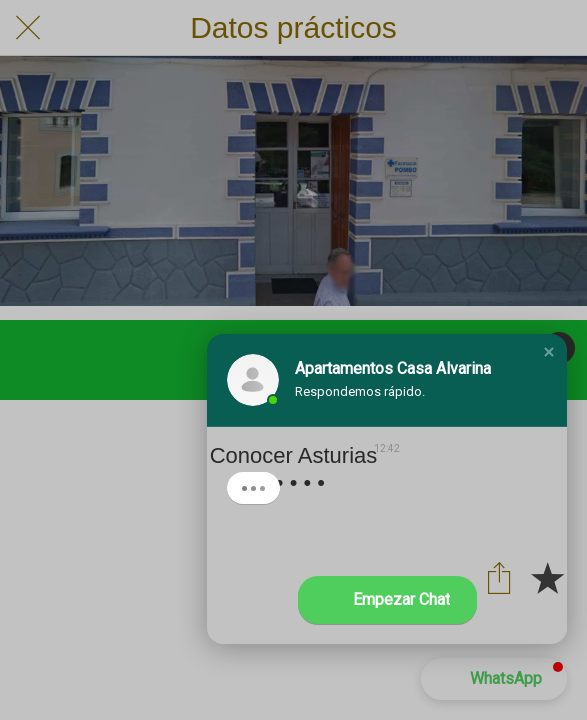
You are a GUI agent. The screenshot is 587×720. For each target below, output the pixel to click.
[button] (549, 352)
